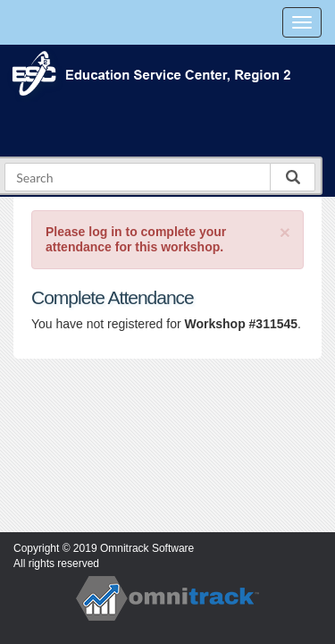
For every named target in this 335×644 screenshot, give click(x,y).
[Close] (285, 232)
